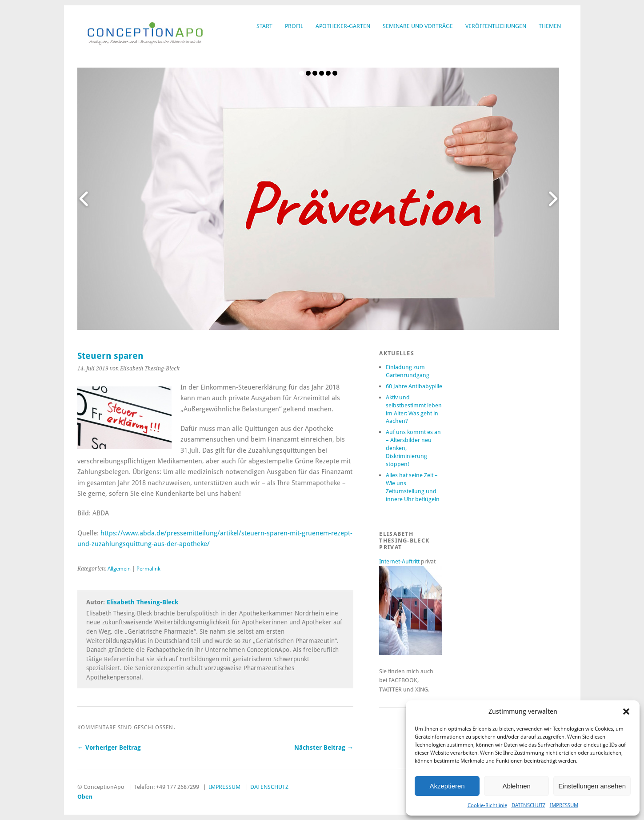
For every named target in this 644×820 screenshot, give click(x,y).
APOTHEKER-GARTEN (343, 26)
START (264, 26)
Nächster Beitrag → (324, 748)
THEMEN (550, 26)
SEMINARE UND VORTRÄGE (418, 26)
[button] (626, 711)
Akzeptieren (447, 786)
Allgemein (119, 569)
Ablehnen (516, 786)
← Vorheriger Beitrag (109, 748)
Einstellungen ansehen (592, 786)
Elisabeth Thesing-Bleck (142, 602)
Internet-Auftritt (400, 561)
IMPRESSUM (564, 805)
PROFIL (294, 26)
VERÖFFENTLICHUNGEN (496, 26)
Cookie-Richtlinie (487, 805)
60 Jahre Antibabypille (414, 386)
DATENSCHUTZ (528, 805)
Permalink (148, 569)
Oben (85, 797)
